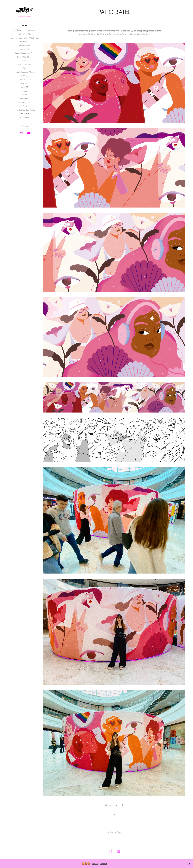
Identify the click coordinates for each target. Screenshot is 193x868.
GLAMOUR (25, 49)
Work (25, 25)
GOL (25, 68)
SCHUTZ (25, 87)
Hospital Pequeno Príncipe (25, 72)
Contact (25, 126)
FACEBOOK (25, 42)
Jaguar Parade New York (25, 53)
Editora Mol (25, 99)
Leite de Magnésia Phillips (25, 110)
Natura (25, 61)
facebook (119, 805)
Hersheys (25, 91)
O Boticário (25, 117)
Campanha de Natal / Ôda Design (25, 38)
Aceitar (95, 864)
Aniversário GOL (25, 34)
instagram (109, 805)
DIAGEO (25, 76)
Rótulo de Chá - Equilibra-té (25, 30)
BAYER (25, 95)
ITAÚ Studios (25, 83)
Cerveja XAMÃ (25, 80)
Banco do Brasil (25, 45)
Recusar (103, 864)
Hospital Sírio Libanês (25, 57)
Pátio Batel (25, 114)
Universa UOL (25, 102)
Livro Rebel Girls (25, 64)
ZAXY (25, 106)
